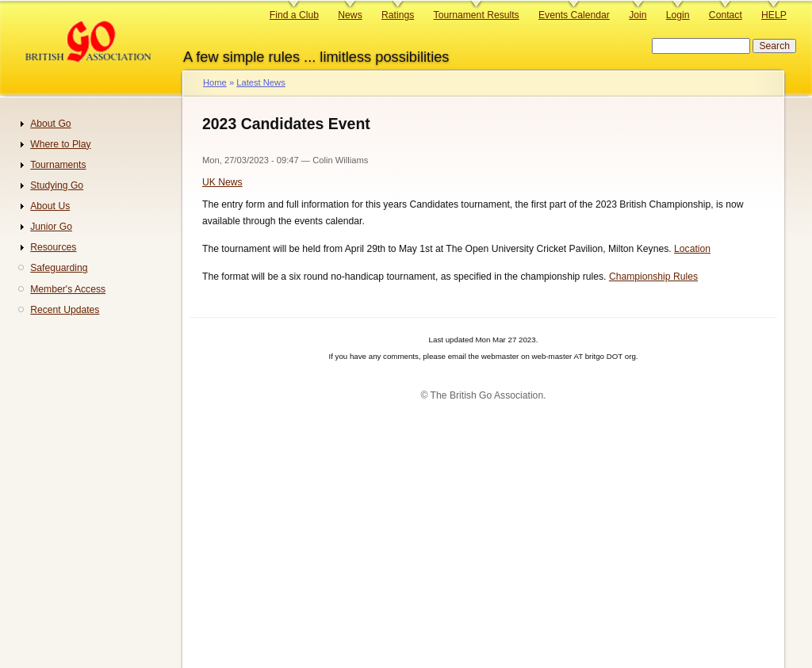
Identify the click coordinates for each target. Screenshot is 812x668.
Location (692, 249)
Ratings (398, 15)
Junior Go (51, 227)
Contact (726, 15)
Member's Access (68, 289)
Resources (53, 247)
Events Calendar (574, 15)
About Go (50, 124)
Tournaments (58, 165)
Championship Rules (653, 277)
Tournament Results (477, 15)
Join (638, 15)
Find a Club (294, 15)
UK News (222, 182)
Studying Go (57, 185)
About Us (50, 206)
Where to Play (60, 144)
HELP (774, 15)
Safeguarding (59, 268)
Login (678, 15)
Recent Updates (65, 310)
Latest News (260, 82)
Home (215, 82)
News (350, 15)
